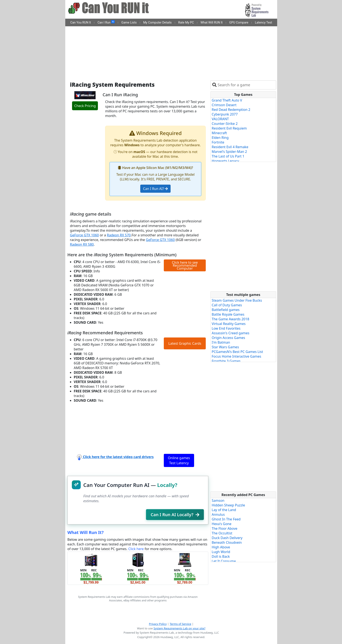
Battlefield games (226, 310)
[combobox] (246, 85)
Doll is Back (221, 556)
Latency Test (263, 23)
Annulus (218, 514)
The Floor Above (225, 528)
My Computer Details (157, 23)
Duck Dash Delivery (227, 538)
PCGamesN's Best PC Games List (237, 352)
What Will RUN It (211, 23)
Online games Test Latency (179, 460)
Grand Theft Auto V (227, 100)
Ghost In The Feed (226, 519)
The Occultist (222, 533)
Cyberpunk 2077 (225, 114)
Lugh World (221, 552)
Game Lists (129, 23)
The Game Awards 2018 (230, 319)
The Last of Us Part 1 (228, 156)
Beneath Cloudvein (227, 542)
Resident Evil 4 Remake (230, 147)
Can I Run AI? (155, 189)
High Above (221, 547)
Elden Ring (220, 138)
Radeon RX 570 (119, 235)
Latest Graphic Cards (185, 343)
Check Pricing (85, 106)
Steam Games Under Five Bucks (237, 300)
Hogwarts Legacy (225, 161)
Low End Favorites (226, 328)
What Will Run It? (85, 532)
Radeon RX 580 (82, 244)
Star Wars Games (225, 347)
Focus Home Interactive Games (236, 356)
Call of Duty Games (227, 305)
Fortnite (218, 142)
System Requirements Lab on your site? (179, 628)
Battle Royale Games (228, 314)
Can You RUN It (81, 23)
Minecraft (219, 133)
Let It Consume (224, 561)
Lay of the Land (224, 510)
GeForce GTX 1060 (84, 235)
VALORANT (220, 119)
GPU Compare (239, 23)
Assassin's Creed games (231, 333)
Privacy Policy (158, 624)
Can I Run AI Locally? (175, 515)
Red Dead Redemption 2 (231, 110)
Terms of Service (181, 624)
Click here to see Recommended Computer (185, 265)
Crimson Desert (224, 105)
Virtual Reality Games (229, 324)
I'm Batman (221, 342)
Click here (136, 549)
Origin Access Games (228, 338)
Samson (218, 500)
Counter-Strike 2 (225, 124)
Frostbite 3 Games (226, 361)
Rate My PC (186, 23)
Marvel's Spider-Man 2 (229, 152)
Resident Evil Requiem (229, 128)
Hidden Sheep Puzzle (228, 505)
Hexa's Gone (222, 524)
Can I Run (106, 22)
